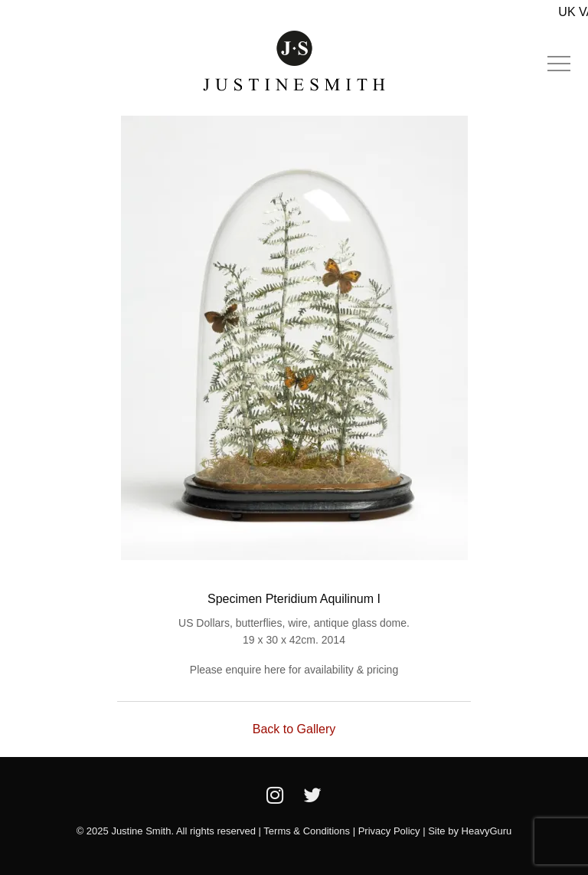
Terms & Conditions (307, 831)
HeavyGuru (487, 831)
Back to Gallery (294, 729)
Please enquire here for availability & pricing (294, 670)
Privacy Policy (389, 831)
